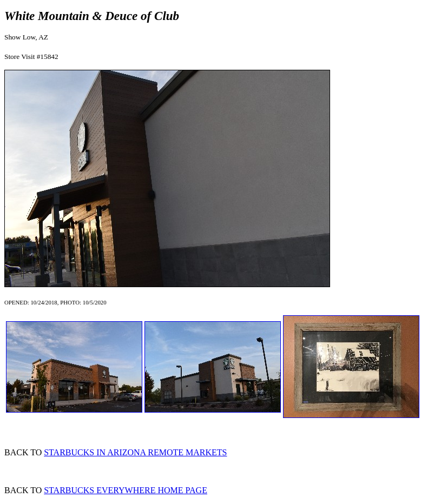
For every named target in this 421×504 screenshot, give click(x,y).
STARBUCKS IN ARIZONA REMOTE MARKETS (135, 452)
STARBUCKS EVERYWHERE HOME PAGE (126, 490)
